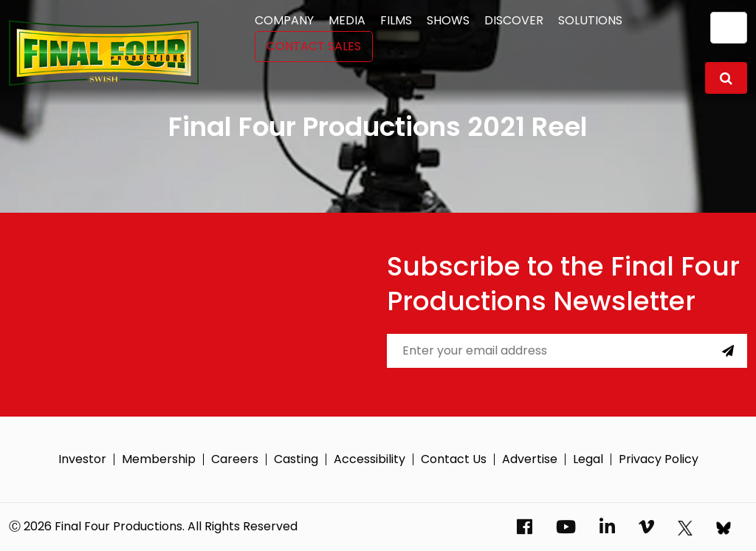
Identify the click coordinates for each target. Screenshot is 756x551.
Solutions (590, 20)
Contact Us (454, 459)
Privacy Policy (659, 459)
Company (284, 20)
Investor (82, 459)
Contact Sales (314, 46)
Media (347, 20)
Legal (588, 459)
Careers (235, 459)
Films (396, 20)
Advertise (530, 459)
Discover (514, 20)
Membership (159, 459)
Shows (448, 20)
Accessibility (370, 459)
